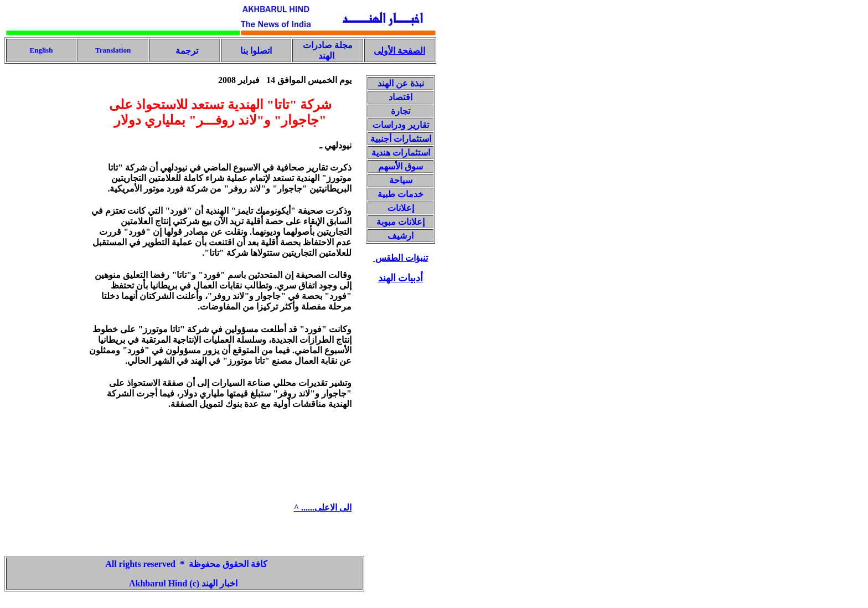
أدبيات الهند (401, 278)
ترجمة (186, 51)
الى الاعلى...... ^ (323, 507)
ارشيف (401, 236)
